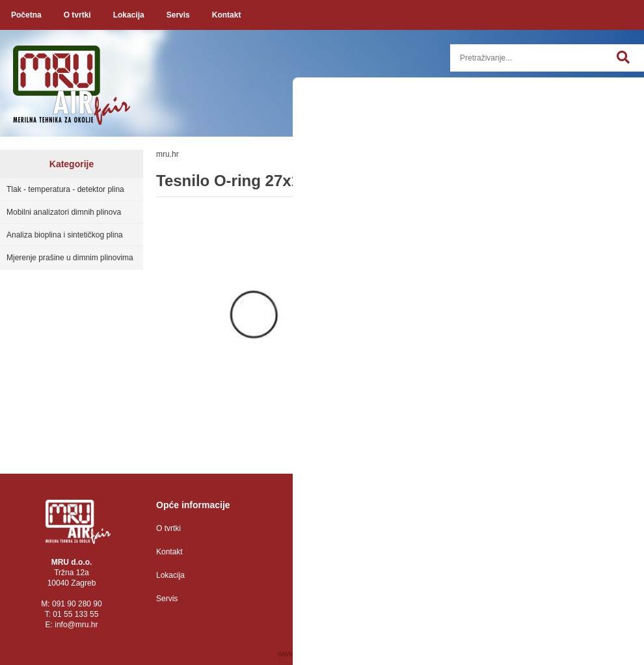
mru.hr (168, 154)
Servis (178, 15)
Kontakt (227, 15)
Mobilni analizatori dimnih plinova (64, 212)
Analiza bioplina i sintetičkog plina (65, 235)
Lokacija (129, 15)
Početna (26, 15)
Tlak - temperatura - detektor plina (65, 189)
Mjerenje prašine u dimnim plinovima (70, 258)
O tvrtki (77, 15)
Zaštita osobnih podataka (349, 528)
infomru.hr (76, 625)
